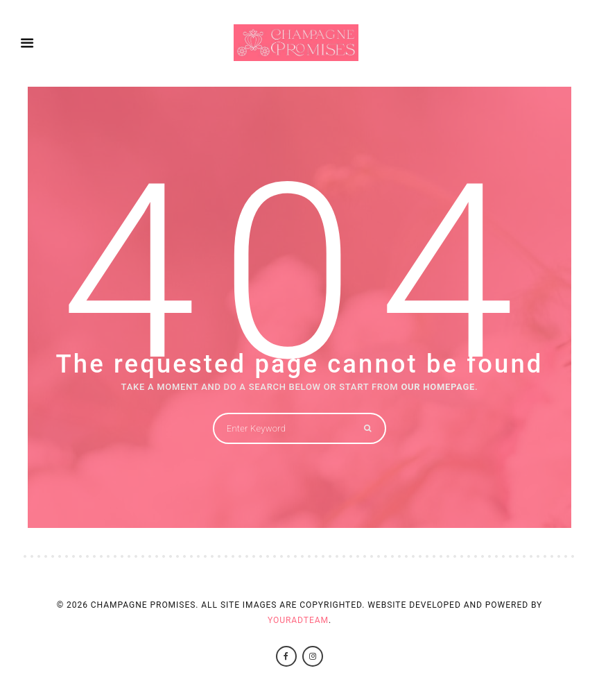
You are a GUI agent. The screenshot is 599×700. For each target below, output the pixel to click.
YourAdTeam (298, 620)
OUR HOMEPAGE (438, 387)
